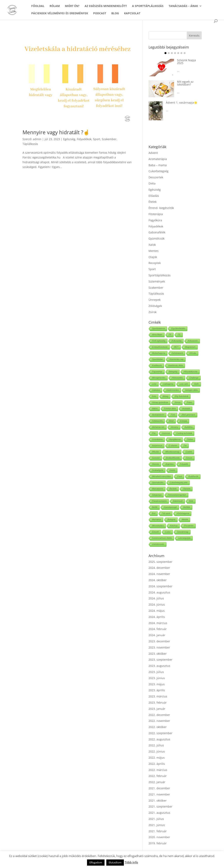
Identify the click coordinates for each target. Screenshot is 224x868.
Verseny (175, 427)
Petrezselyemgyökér (177, 495)
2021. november (159, 794)
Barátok (173, 489)
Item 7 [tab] (185, 53)
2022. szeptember (160, 733)
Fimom (189, 458)
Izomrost (166, 433)
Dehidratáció (177, 353)
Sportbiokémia (159, 329)
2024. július (156, 598)
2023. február (158, 702)
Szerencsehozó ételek (162, 538)
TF (170, 335)
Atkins (155, 409)
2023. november (159, 647)
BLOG (115, 14)
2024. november (159, 574)
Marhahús (157, 520)
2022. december (159, 715)
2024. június (157, 604)
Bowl (171, 421)
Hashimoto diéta (176, 366)
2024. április (157, 617)
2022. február (158, 776)
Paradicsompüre (160, 501)
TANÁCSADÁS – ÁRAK (183, 6)
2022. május (157, 758)
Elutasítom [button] (115, 862)
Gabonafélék (157, 232)
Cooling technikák (184, 433)
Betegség (173, 372)
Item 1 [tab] (165, 53)
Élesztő (156, 532)
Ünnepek (155, 300)
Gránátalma (157, 439)
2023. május (157, 684)
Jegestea (170, 464)
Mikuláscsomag (172, 452)
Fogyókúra (155, 220)
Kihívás (193, 353)
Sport (97, 139)
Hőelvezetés (178, 378)
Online (190, 439)
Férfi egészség (159, 341)
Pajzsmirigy (157, 372)
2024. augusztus (159, 592)
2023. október (158, 654)
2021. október (158, 801)
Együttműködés (178, 329)
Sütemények (157, 281)
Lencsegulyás (184, 538)
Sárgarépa (157, 495)
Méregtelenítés (159, 378)
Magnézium (190, 347)
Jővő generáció (188, 415)
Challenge (194, 378)
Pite (154, 433)
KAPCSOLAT (132, 14)
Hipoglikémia (175, 439)
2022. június (157, 751)
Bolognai (172, 520)
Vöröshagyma (183, 513)
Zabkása (156, 390)
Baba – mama (158, 165)
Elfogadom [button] (96, 862)
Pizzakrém (189, 526)
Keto (154, 396)
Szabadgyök (158, 470)
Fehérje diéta (170, 409)
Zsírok (153, 312)
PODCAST (100, 14)
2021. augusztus (159, 813)
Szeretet (156, 458)
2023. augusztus (159, 666)
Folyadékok (84, 139)
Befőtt (155, 507)
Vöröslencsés (158, 544)
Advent (153, 153)
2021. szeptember (160, 806)
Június (178, 402)
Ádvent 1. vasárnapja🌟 (182, 102)
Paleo (190, 402)
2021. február (158, 831)
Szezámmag (183, 532)
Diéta (152, 183)
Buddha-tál (193, 476)
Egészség (69, 139)
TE (179, 335)
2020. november (159, 837)
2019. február (158, 843)
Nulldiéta (189, 427)
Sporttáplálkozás (160, 275)
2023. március (158, 696)
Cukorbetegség (158, 171)
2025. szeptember (160, 562)
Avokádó (186, 409)
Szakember (109, 139)
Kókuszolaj (177, 341)
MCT (176, 347)
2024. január (157, 635)
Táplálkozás (30, 144)
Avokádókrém (158, 415)
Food (180, 476)
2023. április (157, 690)
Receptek (155, 263)
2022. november (159, 721)
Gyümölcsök (157, 238)
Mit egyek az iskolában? (185, 83)
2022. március (158, 770)
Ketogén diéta (192, 390)
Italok (152, 245)
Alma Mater (157, 335)
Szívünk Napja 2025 (186, 62)
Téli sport (166, 513)
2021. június (157, 825)
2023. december (159, 641)
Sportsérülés (158, 483)
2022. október (158, 727)
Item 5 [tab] (178, 53)
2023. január (157, 709)
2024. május (157, 611)
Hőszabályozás (191, 372)
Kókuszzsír (193, 341)
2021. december (159, 788)
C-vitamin (173, 446)
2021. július (156, 819)
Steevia (156, 464)
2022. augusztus (159, 739)
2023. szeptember (160, 660)
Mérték (185, 520)
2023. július (156, 672)
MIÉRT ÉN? (72, 6)
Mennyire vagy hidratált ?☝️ (56, 132)
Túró (173, 415)
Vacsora (187, 489)
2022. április (157, 764)
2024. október (158, 580)
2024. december (159, 568)
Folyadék (184, 464)
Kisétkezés (157, 366)
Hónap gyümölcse (160, 402)
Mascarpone (158, 489)
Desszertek (156, 177)
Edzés (173, 470)
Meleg (166, 396)
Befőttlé (187, 507)
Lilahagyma (168, 384)
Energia (184, 421)
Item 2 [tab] (169, 53)
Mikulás (156, 452)
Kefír (197, 384)
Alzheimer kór (158, 427)
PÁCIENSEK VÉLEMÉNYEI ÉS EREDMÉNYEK (60, 14)
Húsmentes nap (176, 359)
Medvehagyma (159, 353)
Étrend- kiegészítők (161, 208)
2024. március (158, 623)
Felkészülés (158, 421)
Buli (154, 513)
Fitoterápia (156, 214)
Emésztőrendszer (160, 347)
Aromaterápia (158, 159)
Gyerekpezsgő (170, 507)
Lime (155, 384)
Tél (185, 446)
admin (37, 139)
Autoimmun (157, 446)
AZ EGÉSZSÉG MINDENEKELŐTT (106, 6)
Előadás (154, 196)
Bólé (191, 501)
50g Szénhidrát (181, 396)
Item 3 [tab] (172, 53)
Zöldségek (155, 306)
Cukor (168, 532)
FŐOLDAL (38, 6)
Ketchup (174, 526)
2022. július (156, 745)
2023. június (157, 678)
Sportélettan (158, 359)
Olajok (153, 257)
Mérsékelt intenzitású (162, 476)
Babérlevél (178, 501)
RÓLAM (55, 6)
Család (189, 452)
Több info (131, 862)
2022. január (157, 782)
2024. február (158, 629)
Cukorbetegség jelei (179, 483)
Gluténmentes (173, 390)
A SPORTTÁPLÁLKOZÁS (148, 6)
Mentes (154, 251)
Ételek (153, 202)
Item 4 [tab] (175, 53)
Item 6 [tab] (181, 53)
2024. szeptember (160, 586)
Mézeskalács (158, 526)
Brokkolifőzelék (173, 458)
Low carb (184, 384)
